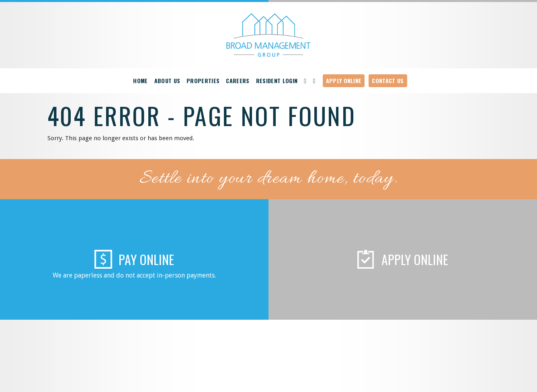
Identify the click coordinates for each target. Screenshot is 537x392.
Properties (203, 81)
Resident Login (277, 81)
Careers (238, 81)
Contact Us (388, 81)
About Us (167, 81)
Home (140, 81)
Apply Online (344, 81)
